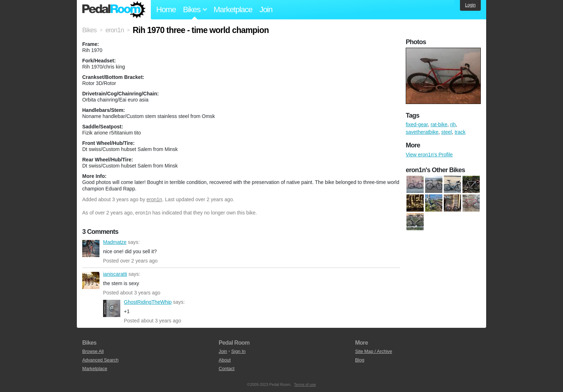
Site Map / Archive (374, 351)
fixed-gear (417, 124)
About (225, 360)
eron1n (154, 199)
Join (266, 10)
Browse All (93, 351)
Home (166, 10)
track (460, 132)
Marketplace (233, 10)
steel (447, 132)
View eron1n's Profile (429, 155)
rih (453, 124)
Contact (227, 369)
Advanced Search (100, 360)
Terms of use (305, 384)
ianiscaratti (91, 280)
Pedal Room (114, 10)
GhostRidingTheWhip (112, 308)
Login (470, 5)
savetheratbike (422, 132)
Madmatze (91, 249)
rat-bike (439, 124)
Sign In (238, 351)
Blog (360, 360)
